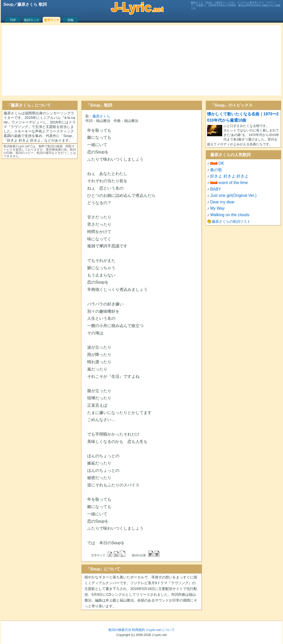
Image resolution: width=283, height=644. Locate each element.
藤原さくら (101, 116)
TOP (13, 20)
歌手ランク (52, 20)
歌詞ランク (32, 20)
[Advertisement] (141, 60)
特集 (71, 20)
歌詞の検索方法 (120, 630)
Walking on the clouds (230, 215)
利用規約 (138, 630)
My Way (217, 208)
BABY (216, 189)
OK (221, 163)
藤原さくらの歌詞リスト (231, 221)
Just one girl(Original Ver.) (233, 195)
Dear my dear (222, 202)
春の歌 (216, 170)
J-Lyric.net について (160, 630)
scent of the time (233, 183)
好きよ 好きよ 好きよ (229, 176)
